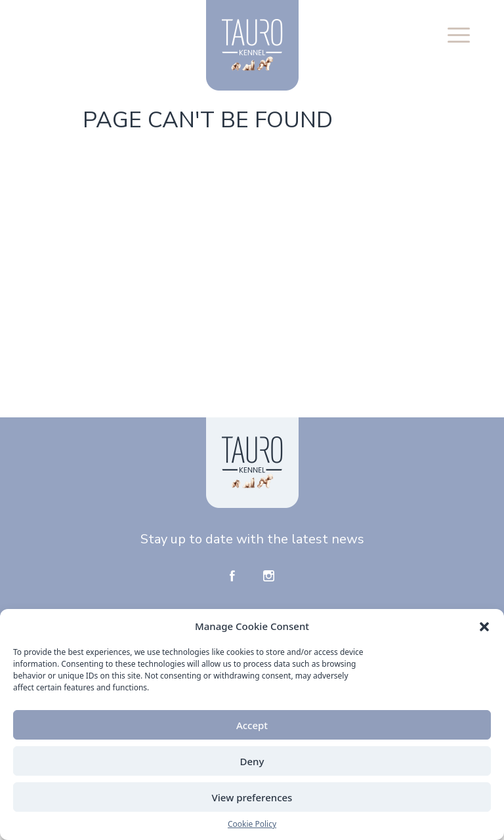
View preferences (252, 797)
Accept (252, 725)
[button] (484, 626)
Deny (252, 761)
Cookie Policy (252, 824)
